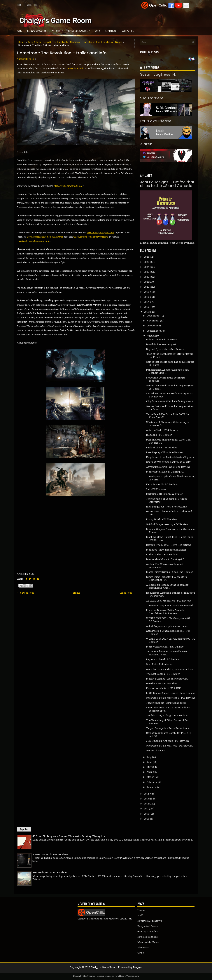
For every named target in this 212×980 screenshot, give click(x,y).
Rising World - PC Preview (162, 519)
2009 (147, 819)
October (151, 326)
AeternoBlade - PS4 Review (162, 430)
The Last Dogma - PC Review (163, 674)
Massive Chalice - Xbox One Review (167, 679)
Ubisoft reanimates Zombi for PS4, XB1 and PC (169, 734)
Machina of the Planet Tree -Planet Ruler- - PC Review (170, 538)
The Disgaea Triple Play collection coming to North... (171, 478)
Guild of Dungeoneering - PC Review (167, 524)
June (149, 762)
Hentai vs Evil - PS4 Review (50, 854)
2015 (146, 312)
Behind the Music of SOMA (162, 339)
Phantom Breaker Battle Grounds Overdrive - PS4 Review (165, 612)
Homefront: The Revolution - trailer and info (62, 53)
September (153, 331)
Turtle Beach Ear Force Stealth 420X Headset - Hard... (167, 653)
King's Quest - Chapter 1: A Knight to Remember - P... (167, 578)
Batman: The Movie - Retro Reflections (169, 545)
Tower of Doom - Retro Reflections (166, 703)
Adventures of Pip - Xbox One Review (168, 467)
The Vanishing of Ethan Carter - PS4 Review (167, 722)
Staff (140, 915)
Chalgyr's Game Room (104, 967)
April (150, 772)
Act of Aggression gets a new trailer (167, 626)
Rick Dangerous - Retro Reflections (166, 507)
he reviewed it (75, 68)
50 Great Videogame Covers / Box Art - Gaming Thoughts (69, 836)
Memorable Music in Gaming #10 (165, 559)
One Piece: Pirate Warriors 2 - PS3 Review (171, 698)
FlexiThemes (89, 976)
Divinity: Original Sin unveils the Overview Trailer (170, 531)
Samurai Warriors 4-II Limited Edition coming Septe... (168, 709)
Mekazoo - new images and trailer (166, 550)
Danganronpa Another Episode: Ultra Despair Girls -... (167, 371)
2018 (146, 297)
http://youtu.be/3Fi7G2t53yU (68, 186)
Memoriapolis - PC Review (50, 872)
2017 (146, 302)
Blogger (138, 967)
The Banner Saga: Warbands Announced (169, 605)
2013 (146, 799)
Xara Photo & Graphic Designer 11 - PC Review (168, 632)
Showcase (143, 947)
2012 (146, 804)
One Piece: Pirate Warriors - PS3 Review (170, 746)
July (149, 757)
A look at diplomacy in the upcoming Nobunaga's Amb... (167, 586)
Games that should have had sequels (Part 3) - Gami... (170, 363)
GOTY (97, 31)
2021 (146, 282)
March (150, 777)
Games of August (156, 750)
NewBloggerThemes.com (127, 976)
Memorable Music (148, 942)
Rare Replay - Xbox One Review (165, 452)
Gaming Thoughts (148, 931)
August (151, 336)
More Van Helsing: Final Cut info (165, 647)
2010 (146, 814)
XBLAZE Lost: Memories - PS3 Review (169, 601)
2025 (147, 262)
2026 (147, 257)
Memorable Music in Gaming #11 (165, 472)
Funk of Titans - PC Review (162, 447)
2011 (146, 809)
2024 (147, 267)
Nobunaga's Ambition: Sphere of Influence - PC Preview (171, 594)
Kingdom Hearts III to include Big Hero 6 (170, 401)
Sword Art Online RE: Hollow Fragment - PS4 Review (170, 395)
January (151, 787)
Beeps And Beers (148, 926)
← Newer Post (25, 593)
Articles (59, 30)
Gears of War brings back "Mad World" (169, 462)
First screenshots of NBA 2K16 (164, 688)
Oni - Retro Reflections (159, 664)
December (153, 316)
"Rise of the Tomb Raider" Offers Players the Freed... (170, 355)
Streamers (111, 31)
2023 (147, 272)
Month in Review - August (161, 344)
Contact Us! (128, 31)
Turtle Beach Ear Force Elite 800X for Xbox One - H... (168, 416)
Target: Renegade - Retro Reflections (167, 728)
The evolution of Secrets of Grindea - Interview (167, 500)
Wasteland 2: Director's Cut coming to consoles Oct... (168, 424)
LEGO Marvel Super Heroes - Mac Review (170, 693)
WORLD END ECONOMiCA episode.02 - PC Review (169, 620)
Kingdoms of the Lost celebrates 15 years (170, 457)
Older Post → (127, 593)
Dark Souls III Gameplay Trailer (164, 494)
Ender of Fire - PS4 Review (162, 554)
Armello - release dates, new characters (169, 669)
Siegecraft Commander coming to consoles (166, 379)
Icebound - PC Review (159, 435)
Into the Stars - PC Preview (162, 683)
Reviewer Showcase (80, 30)
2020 (147, 287)
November (153, 321)
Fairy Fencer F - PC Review (162, 484)
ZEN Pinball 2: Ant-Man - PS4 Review (168, 741)
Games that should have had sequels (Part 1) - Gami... (170, 408)
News (119, 42)
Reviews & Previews (37, 31)
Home (19, 5)
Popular (24, 829)
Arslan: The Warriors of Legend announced (165, 566)
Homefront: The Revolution (98, 42)
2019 (146, 292)
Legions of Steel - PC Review (163, 659)
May (149, 767)
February (152, 782)
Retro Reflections (148, 937)
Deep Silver (34, 42)
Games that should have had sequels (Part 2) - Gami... (170, 387)
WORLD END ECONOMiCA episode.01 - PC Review (171, 640)
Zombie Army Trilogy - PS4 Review (167, 715)
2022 (147, 277)
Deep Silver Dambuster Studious (61, 42)
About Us (34, 4)
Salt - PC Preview (156, 489)
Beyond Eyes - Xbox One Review (165, 349)
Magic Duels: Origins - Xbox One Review (169, 572)
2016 (146, 307)
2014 (146, 794)
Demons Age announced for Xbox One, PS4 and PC (169, 441)
